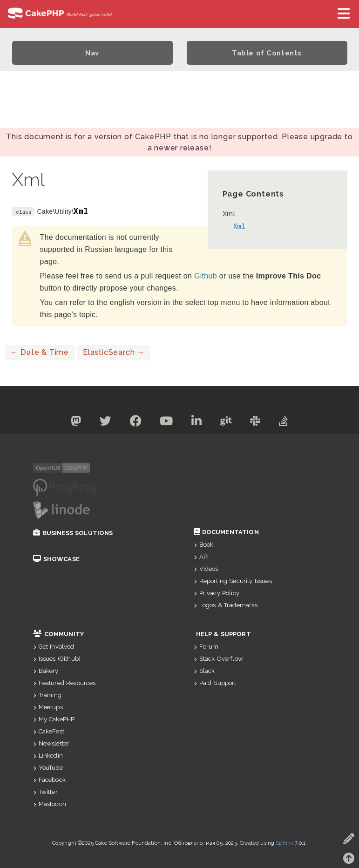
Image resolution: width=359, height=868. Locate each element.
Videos (206, 569)
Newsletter (51, 743)
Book (204, 545)
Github (206, 276)
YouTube (48, 768)
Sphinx (284, 843)
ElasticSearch (114, 352)
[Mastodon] (73, 423)
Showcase (56, 559)
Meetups (48, 707)
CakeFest (49, 731)
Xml (229, 214)
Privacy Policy (217, 593)
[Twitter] (103, 423)
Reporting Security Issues (233, 581)
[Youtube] (166, 423)
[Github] (228, 423)
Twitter (45, 792)
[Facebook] (135, 423)
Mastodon (50, 804)
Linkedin (48, 756)
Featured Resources (64, 683)
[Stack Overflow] (287, 423)
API (201, 557)
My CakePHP (54, 719)
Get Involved (54, 647)
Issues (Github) (57, 659)
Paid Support (215, 683)
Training (47, 695)
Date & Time (40, 352)
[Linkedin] (197, 423)
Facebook (49, 780)
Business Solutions (73, 533)
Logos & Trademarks (226, 605)
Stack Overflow (218, 659)
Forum (206, 647)
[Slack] (258, 423)
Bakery (46, 671)
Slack (204, 671)
